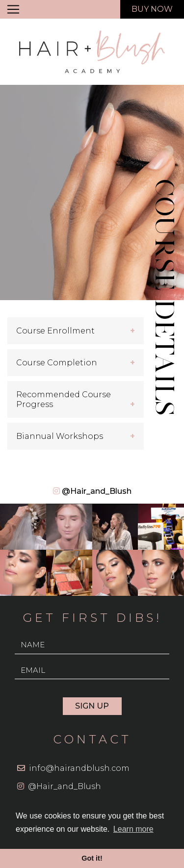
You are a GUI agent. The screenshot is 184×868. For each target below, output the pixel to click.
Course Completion (57, 363)
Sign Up (92, 706)
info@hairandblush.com (79, 768)
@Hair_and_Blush (97, 491)
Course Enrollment (55, 331)
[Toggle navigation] (13, 9)
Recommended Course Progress (64, 399)
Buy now (152, 9)
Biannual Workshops (60, 436)
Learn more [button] (133, 829)
